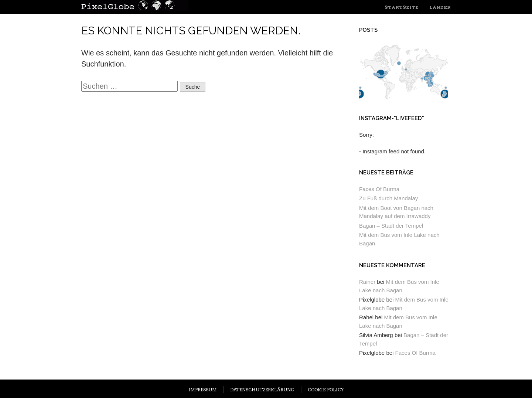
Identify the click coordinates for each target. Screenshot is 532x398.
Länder (440, 7)
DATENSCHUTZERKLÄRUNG (262, 390)
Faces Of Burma (379, 189)
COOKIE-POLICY (326, 390)
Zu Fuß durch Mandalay (388, 198)
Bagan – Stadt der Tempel (391, 226)
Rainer (367, 282)
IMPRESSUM (203, 390)
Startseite (402, 7)
